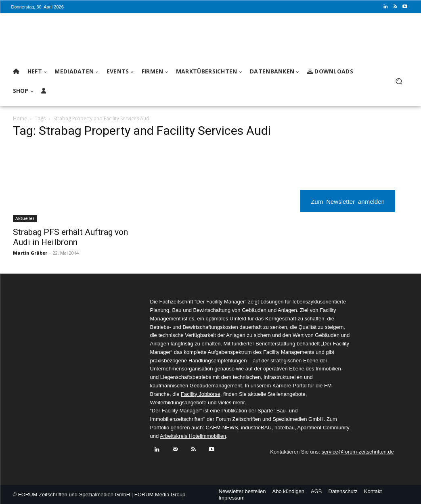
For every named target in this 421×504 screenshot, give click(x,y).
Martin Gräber (30, 253)
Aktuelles (25, 218)
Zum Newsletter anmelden (348, 201)
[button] (399, 81)
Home (20, 118)
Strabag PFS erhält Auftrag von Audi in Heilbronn (70, 237)
